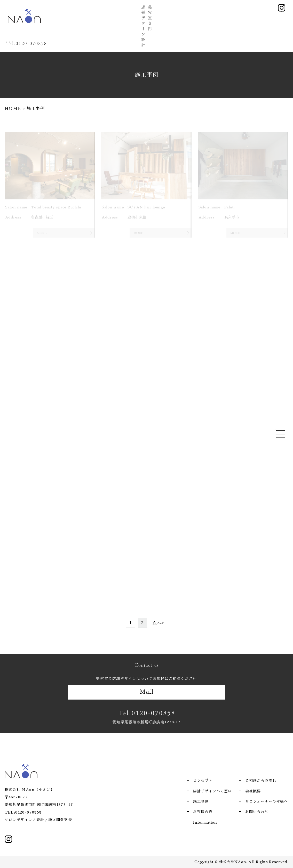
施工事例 (201, 801)
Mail (147, 692)
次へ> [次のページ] (158, 623)
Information (205, 822)
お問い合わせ (257, 812)
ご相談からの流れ (261, 781)
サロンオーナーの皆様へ (267, 801)
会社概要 (253, 791)
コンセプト (203, 781)
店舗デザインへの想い (212, 791)
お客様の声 (203, 812)
